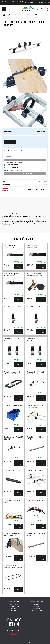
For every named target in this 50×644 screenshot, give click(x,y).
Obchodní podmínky (20, 2)
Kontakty (42, 2)
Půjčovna (35, 2)
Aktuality (36, 604)
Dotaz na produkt (25, 173)
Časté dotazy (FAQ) (14, 608)
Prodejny (14, 611)
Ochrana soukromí (36, 608)
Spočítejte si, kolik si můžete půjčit (38, 190)
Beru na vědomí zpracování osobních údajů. (16, 162)
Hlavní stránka (13, 2)
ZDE (10, 225)
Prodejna (27, 2)
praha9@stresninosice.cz (14, 170)
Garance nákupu (14, 604)
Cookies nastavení (36, 611)
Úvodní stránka (4, 15)
